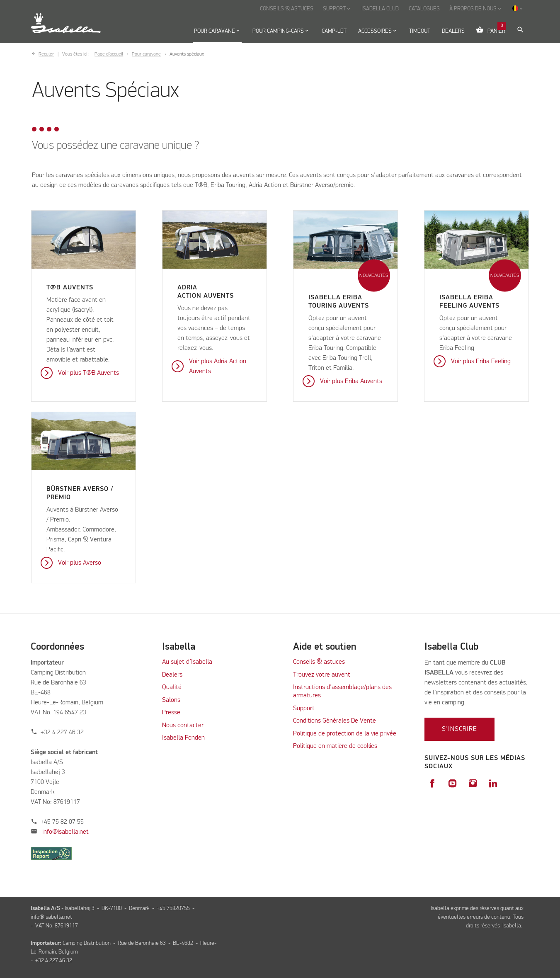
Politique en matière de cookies (335, 746)
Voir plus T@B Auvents (88, 373)
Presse (171, 713)
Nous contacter (183, 726)
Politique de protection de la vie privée (345, 734)
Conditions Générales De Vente (335, 721)
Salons (171, 700)
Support (304, 709)
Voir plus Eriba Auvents (351, 381)
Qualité (172, 687)
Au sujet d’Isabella (187, 662)
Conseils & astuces (319, 662)
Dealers (172, 675)
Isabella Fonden (183, 738)
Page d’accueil (109, 54)
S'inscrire (459, 729)
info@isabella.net (65, 832)
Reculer (46, 54)
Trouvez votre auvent (322, 675)
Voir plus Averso (80, 563)
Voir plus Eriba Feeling (481, 362)
